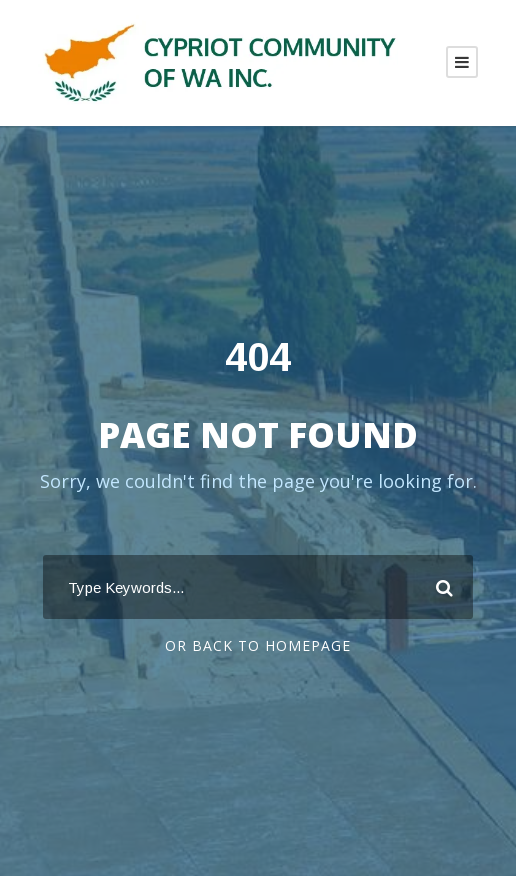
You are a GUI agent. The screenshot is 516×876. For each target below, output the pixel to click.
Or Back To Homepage (258, 645)
